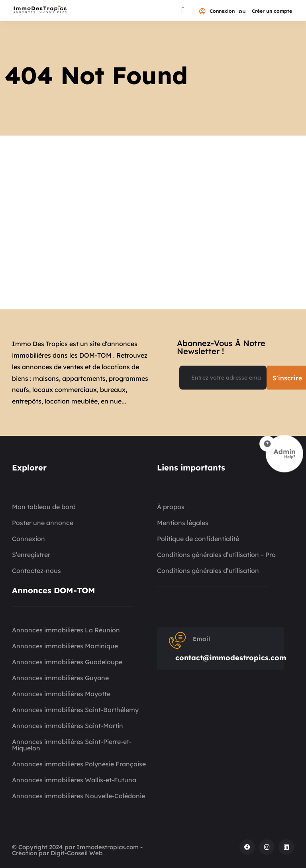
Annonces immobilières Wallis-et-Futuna (74, 780)
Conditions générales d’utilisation (208, 571)
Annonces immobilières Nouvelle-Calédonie (78, 796)
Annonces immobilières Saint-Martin (68, 726)
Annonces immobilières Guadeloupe (67, 662)
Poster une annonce (43, 523)
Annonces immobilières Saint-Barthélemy (75, 710)
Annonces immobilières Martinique (65, 646)
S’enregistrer (31, 555)
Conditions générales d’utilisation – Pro (216, 555)
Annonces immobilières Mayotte (61, 694)
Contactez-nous (36, 571)
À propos (171, 507)
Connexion (217, 12)
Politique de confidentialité (198, 539)
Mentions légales (183, 523)
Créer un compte (272, 11)
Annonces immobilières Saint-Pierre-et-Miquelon (72, 745)
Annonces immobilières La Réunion (66, 630)
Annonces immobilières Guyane (60, 678)
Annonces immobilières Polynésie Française (79, 764)
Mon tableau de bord (44, 507)
